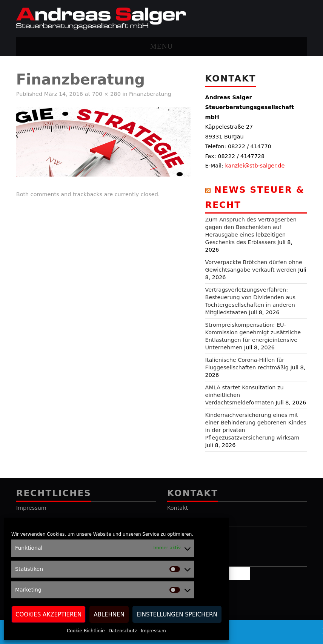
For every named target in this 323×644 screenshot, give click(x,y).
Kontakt (178, 508)
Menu (162, 46)
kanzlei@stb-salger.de (255, 166)
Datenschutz (123, 631)
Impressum (153, 631)
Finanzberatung (150, 94)
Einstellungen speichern (177, 615)
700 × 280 (106, 94)
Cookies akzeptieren (48, 615)
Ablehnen (109, 615)
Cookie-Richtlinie (86, 631)
